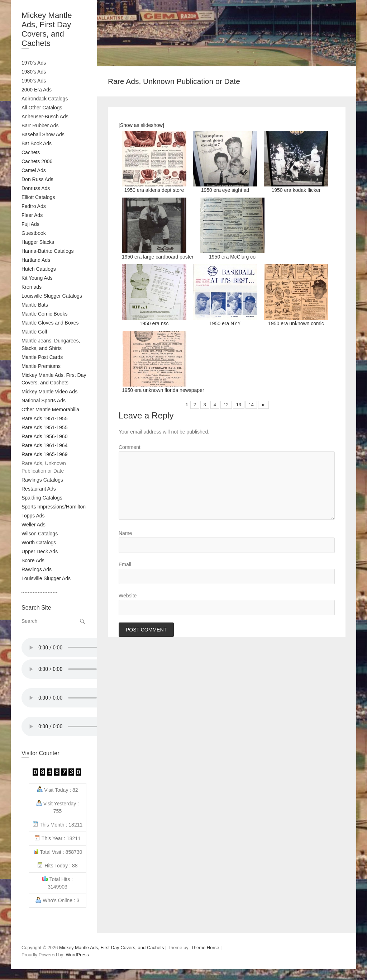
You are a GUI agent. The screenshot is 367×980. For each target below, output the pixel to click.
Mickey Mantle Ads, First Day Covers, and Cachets (47, 29)
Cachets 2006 (37, 161)
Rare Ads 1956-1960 (44, 436)
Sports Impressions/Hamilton (54, 507)
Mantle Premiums (41, 366)
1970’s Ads (34, 63)
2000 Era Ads (37, 90)
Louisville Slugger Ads (46, 578)
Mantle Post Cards (42, 357)
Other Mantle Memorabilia (50, 409)
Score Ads (33, 560)
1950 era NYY (225, 295)
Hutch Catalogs (39, 269)
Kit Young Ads (37, 278)
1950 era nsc (154, 295)
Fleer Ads (32, 215)
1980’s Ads (34, 72)
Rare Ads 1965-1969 (44, 454)
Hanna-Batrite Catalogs (48, 251)
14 (251, 405)
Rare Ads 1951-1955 (44, 418)
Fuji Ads (30, 224)
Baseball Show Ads (43, 134)
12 (226, 405)
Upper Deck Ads (40, 551)
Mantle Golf (34, 332)
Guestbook (34, 233)
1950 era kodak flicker (296, 162)
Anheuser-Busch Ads (45, 117)
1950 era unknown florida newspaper (163, 362)
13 (239, 405)
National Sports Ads (44, 401)
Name (125, 533)
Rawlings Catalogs (42, 480)
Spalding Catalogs (42, 498)
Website (128, 596)
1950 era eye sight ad (225, 162)
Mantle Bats (35, 305)
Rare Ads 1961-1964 (44, 445)
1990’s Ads (34, 81)
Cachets (31, 152)
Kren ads (32, 287)
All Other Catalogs (42, 108)
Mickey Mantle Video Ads (49, 392)
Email (125, 564)
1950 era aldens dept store (154, 162)
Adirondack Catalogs (45, 99)
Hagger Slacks (38, 242)
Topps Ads (33, 516)
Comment (130, 447)
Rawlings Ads (37, 569)
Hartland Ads (36, 260)
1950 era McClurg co (232, 229)
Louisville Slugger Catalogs (52, 296)
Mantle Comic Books (44, 314)
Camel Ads (34, 170)
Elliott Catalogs (38, 197)
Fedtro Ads (34, 206)
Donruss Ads (36, 188)
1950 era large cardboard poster (158, 229)
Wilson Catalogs (40, 534)
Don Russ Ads (37, 179)
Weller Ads (34, 525)
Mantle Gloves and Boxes (50, 323)
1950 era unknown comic (296, 295)
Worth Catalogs (39, 543)
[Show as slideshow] (141, 125)
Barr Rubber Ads (40, 126)
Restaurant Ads (39, 489)
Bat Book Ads (37, 143)
